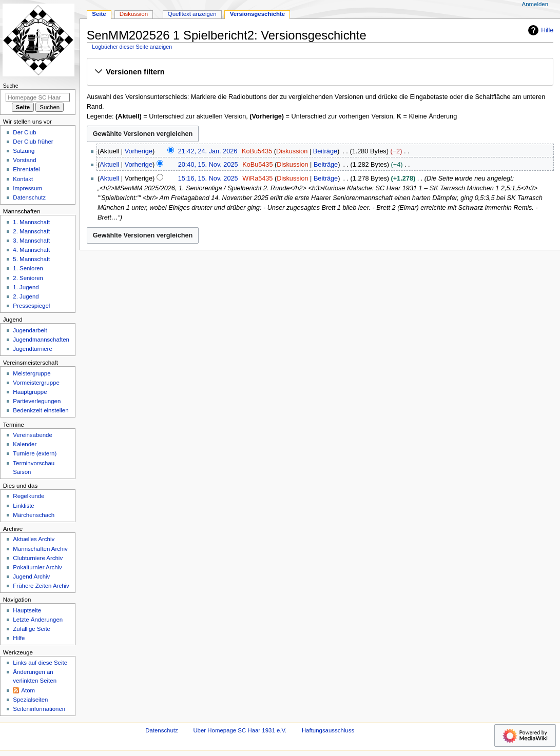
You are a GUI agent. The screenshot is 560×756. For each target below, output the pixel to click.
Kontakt (23, 179)
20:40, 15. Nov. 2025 (208, 165)
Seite (99, 14)
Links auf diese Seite (40, 663)
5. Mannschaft (31, 259)
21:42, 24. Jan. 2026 (208, 151)
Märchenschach (34, 515)
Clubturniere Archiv (38, 558)
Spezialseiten (30, 700)
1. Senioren (28, 268)
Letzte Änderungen (38, 620)
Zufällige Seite (32, 629)
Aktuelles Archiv (34, 539)
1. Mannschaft (31, 222)
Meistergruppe (32, 373)
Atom (28, 690)
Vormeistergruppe (36, 383)
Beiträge (325, 151)
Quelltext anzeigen (192, 14)
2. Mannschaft (31, 231)
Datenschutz (29, 197)
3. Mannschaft (31, 241)
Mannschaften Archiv (40, 549)
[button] (320, 72)
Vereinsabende (32, 435)
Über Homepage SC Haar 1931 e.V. (240, 730)
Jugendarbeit (30, 330)
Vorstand (24, 160)
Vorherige (139, 151)
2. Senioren (28, 278)
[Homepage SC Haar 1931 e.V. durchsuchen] (38, 97)
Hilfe (539, 30)
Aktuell (109, 165)
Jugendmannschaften (41, 340)
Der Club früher (33, 142)
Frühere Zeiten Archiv (41, 586)
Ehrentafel (26, 169)
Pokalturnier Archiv (37, 567)
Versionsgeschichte (258, 14)
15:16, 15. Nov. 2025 (208, 178)
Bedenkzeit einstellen (41, 410)
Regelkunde (28, 496)
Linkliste (23, 506)
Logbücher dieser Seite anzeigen (132, 47)
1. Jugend (26, 287)
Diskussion (292, 151)
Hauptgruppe (30, 392)
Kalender (25, 444)
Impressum (27, 188)
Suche (11, 86)
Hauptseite (27, 610)
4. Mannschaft (31, 250)
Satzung (24, 151)
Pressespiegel (31, 306)
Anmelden (535, 4)
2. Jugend (26, 296)
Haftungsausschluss (328, 730)
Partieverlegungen (37, 401)
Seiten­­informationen (39, 709)
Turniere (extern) (35, 453)
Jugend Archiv (31, 576)
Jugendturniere (32, 349)
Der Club (24, 132)
